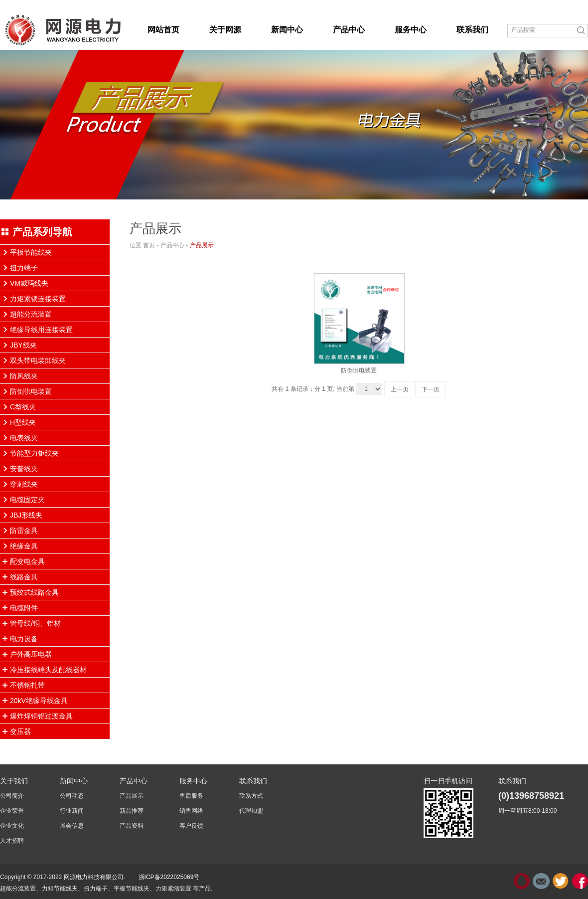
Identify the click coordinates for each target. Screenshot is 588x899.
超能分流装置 (31, 314)
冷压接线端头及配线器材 (48, 670)
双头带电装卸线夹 (38, 360)
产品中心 (172, 245)
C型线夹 (23, 407)
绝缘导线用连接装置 (41, 330)
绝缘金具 (24, 546)
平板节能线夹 (31, 252)
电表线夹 (24, 438)
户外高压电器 (31, 654)
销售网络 (191, 811)
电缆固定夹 (27, 500)
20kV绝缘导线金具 (39, 701)
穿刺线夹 (24, 484)
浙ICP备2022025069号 (169, 877)
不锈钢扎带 (27, 685)
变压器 (20, 731)
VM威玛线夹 (29, 283)
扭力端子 (24, 268)
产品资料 (132, 826)
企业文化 (12, 826)
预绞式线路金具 (34, 592)
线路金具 (24, 577)
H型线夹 (23, 422)
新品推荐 (132, 811)
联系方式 (251, 796)
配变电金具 (27, 561)
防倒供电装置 (31, 391)
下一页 (431, 389)
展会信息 (72, 826)
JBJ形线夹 (26, 515)
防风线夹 (24, 376)
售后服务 (191, 796)
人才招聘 (12, 841)
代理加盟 (251, 811)
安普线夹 (24, 469)
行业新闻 (72, 811)
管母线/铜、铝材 (35, 623)
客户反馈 (191, 826)
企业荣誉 (12, 811)
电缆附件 (24, 608)
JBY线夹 (23, 345)
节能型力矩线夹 (34, 453)
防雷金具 (24, 531)
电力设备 (24, 639)
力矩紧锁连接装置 (38, 299)
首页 (149, 245)
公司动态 (72, 796)
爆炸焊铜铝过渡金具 (41, 716)
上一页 (400, 389)
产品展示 (202, 245)
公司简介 (12, 796)
